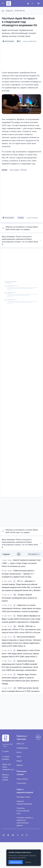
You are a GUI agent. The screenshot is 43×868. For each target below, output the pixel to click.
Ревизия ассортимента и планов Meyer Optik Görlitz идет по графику (20, 228)
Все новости (34, 554)
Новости (9, 11)
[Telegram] (18, 835)
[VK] (3, 835)
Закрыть (28, 862)
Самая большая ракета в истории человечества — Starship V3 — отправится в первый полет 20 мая (18, 574)
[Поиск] (33, 3)
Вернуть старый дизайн (6, 777)
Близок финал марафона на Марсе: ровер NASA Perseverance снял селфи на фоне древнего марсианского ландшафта (21, 619)
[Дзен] (8, 835)
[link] (15, 581)
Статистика (21, 783)
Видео (19, 761)
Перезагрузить (16, 862)
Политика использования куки (23, 811)
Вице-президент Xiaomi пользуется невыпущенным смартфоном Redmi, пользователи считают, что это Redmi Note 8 (21, 240)
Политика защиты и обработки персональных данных (25, 821)
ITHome (23, 170)
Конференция (22, 748)
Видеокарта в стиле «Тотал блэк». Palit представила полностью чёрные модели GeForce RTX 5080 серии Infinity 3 (21, 653)
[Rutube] (27, 835)
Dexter (5, 170)
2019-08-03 (20, 11)
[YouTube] (13, 835)
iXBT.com (20, 744)
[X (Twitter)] (22, 835)
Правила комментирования (24, 803)
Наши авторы (22, 779)
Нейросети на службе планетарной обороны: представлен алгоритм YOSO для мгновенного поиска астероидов (21, 608)
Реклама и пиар (23, 797)
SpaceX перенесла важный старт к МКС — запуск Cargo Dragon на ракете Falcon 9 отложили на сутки (21, 563)
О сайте (5, 751)
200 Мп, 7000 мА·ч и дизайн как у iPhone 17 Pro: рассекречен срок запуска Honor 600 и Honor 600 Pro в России (21, 629)
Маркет (20, 765)
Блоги (19, 752)
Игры (19, 757)
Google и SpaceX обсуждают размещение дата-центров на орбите (19, 598)
